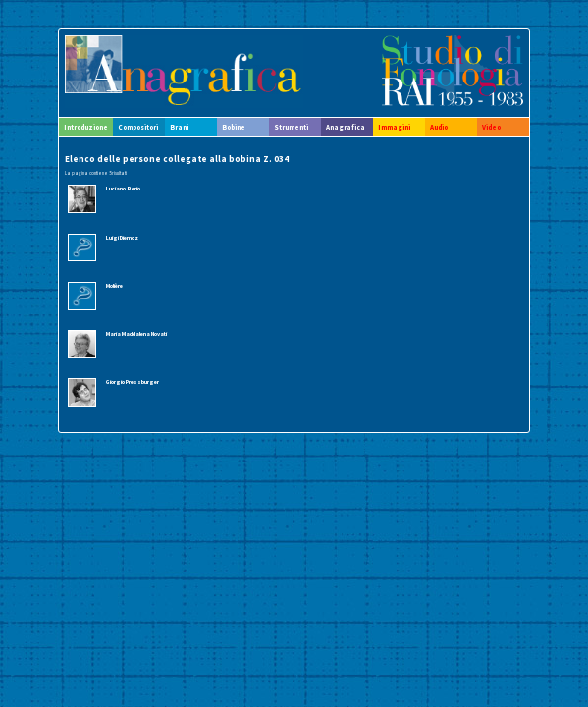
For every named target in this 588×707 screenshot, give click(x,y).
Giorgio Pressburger (133, 382)
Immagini (394, 127)
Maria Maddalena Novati (136, 334)
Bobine (234, 127)
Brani (179, 127)
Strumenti (291, 127)
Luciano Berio (123, 189)
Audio (439, 127)
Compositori (138, 127)
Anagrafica (346, 127)
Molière (114, 286)
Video (491, 127)
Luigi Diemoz (122, 238)
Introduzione (86, 127)
